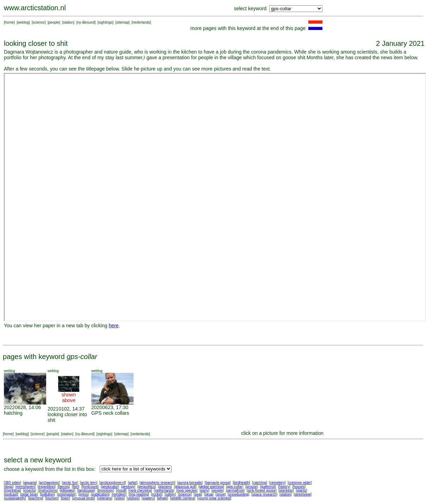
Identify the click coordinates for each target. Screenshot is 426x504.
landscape (86, 490)
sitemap (122, 22)
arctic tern (89, 483)
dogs (9, 487)
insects (29, 490)
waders (148, 498)
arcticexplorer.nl (113, 483)
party (204, 490)
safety (170, 494)
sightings (106, 22)
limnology (105, 490)
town (65, 498)
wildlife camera (183, 498)
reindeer (119, 494)
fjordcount (90, 487)
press (84, 494)
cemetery (277, 483)
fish (76, 487)
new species (187, 490)
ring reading (139, 494)
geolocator (110, 487)
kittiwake (67, 490)
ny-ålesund (86, 22)
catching (260, 483)
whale (162, 498)
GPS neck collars (110, 413)
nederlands (141, 22)
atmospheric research (158, 483)
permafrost (235, 490)
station (68, 22)
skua (209, 494)
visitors (133, 498)
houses (299, 487)
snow (220, 494)
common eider (300, 483)
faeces (64, 487)
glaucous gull (185, 487)
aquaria (30, 483)
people (54, 22)
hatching (13, 413)
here (114, 326)
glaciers (165, 487)
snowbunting (239, 494)
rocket (157, 494)
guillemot (268, 487)
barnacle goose (218, 483)
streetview (302, 494)
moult (121, 490)
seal (198, 494)
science (39, 22)
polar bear (29, 494)
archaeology (49, 483)
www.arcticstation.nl (35, 8)
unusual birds (83, 498)
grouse (252, 487)
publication (100, 494)
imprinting (13, 490)
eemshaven (26, 487)
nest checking (140, 490)
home (9, 22)
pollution (47, 494)
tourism (52, 498)
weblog (23, 22)
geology (128, 487)
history (284, 487)
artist (133, 483)
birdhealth (241, 483)
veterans (105, 498)
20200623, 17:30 (110, 407)
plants (301, 490)
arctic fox (70, 483)
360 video (13, 483)
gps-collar (234, 487)
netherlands (164, 490)
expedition (47, 487)
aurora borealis (190, 483)
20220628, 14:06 (22, 407)
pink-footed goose (262, 490)
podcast (11, 494)
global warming (211, 487)
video (119, 498)
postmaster (66, 494)
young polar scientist (214, 498)
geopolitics (146, 487)
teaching (36, 498)
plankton (286, 490)
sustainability (15, 498)
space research (264, 494)
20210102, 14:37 (66, 409)
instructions (48, 490)
